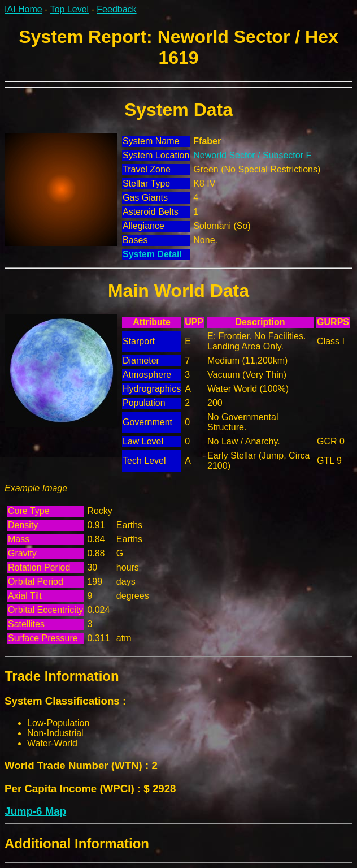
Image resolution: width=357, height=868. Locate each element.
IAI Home (23, 9)
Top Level (70, 9)
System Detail (152, 254)
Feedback (116, 9)
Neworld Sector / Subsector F (252, 155)
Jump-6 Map (35, 811)
